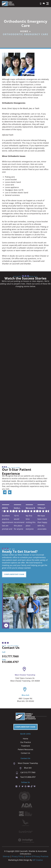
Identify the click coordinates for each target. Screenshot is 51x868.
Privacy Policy (18, 856)
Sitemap (6, 856)
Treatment (25, 746)
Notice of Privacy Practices (37, 856)
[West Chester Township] (24, 669)
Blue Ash (26, 695)
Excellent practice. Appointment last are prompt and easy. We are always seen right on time (8, 522)
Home (24, 31)
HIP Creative (38, 860)
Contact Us (25, 753)
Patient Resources (25, 749)
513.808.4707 (10, 662)
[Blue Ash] (25, 689)
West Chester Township (25, 675)
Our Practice (26, 742)
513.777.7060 (10, 656)
